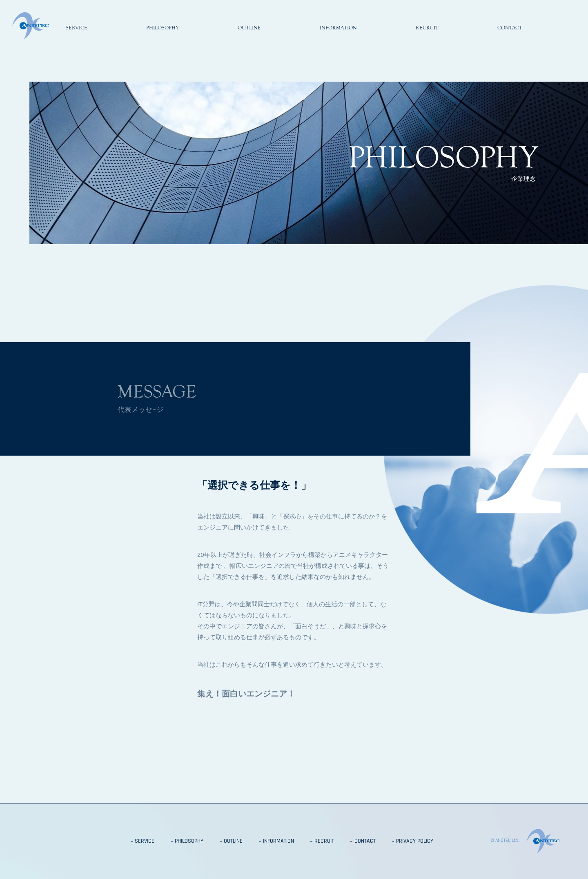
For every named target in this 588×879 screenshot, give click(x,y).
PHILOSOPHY (189, 841)
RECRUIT (324, 841)
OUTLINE (233, 841)
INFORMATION (278, 841)
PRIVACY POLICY (415, 841)
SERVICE (145, 841)
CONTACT (365, 841)
